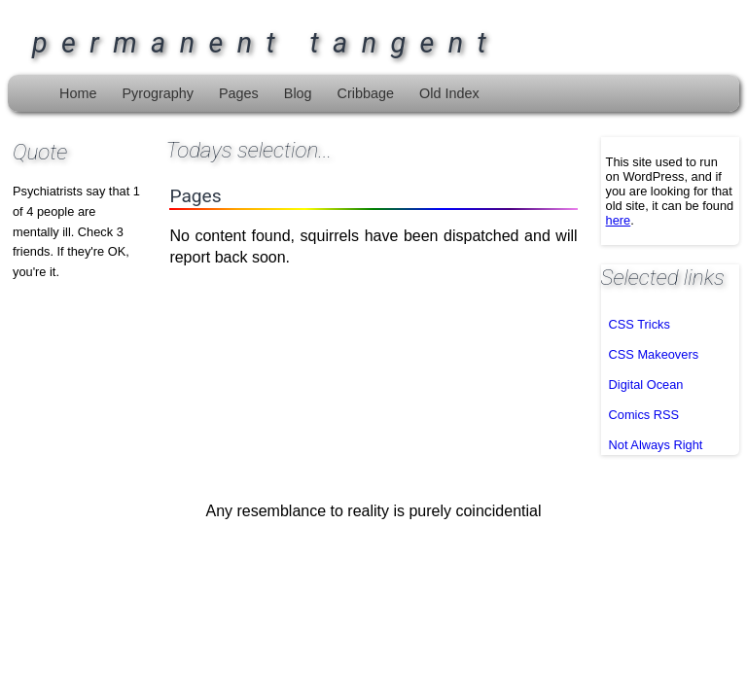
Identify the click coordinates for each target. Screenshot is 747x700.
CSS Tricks (640, 324)
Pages (239, 93)
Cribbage (366, 93)
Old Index (449, 93)
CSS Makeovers (654, 354)
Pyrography (158, 93)
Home (78, 93)
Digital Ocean (646, 385)
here (619, 220)
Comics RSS (644, 415)
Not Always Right (656, 445)
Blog (298, 93)
